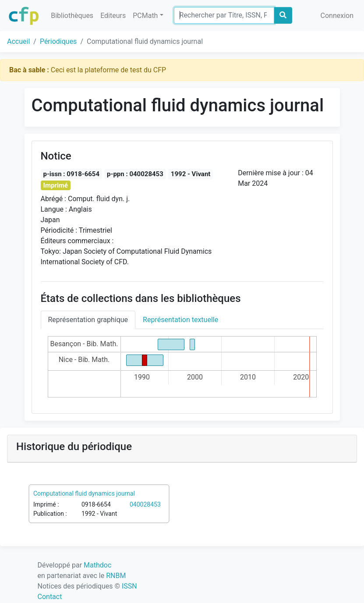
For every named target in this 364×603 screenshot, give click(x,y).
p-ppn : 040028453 (135, 174)
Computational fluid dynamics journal (84, 493)
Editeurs (113, 16)
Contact (50, 597)
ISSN (129, 586)
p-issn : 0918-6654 (72, 174)
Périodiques (58, 41)
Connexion (337, 16)
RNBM (116, 576)
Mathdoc (97, 565)
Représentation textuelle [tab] (180, 320)
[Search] (224, 15)
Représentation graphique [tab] (88, 320)
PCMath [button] (145, 16)
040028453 (145, 504)
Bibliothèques (72, 16)
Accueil (18, 41)
